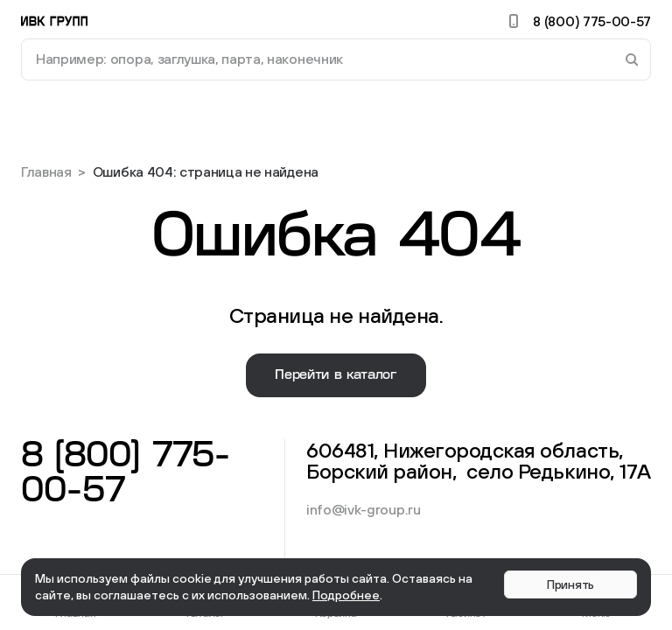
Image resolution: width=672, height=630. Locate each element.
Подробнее (346, 595)
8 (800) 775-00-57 (577, 21)
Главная (46, 171)
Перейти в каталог (336, 375)
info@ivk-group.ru (364, 510)
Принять (570, 584)
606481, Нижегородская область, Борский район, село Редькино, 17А (479, 460)
